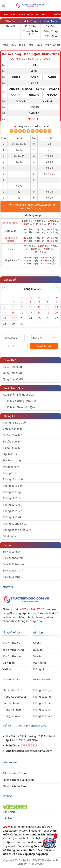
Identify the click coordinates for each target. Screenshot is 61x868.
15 (13, 313)
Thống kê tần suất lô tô (17, 530)
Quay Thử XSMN (13, 379)
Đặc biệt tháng (12, 460)
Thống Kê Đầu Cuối (15, 423)
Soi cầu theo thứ (13, 558)
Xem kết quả (44, 346)
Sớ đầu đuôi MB (13, 435)
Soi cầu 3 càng (12, 577)
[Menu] (3, 6)
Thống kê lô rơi (12, 505)
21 (5, 318)
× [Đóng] (55, 836)
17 (30, 313)
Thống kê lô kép (13, 511)
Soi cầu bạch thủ (13, 571)
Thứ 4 (22, 45)
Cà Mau (51, 26)
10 (30, 307)
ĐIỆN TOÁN (33, 14)
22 (13, 318)
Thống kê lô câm (13, 498)
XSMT (14, 14)
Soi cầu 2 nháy (12, 552)
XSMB (5, 14)
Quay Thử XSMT (13, 373)
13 (56, 307)
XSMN (22, 14)
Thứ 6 (39, 45)
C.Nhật (56, 45)
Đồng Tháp (51, 31)
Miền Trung (30, 21)
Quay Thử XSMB (13, 367)
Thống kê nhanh (13, 479)
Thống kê (9, 416)
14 (5, 313)
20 (56, 313)
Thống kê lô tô (12, 473)
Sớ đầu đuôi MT (12, 442)
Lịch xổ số (10, 280)
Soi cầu (8, 545)
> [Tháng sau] (56, 288)
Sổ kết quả (9, 536)
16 (22, 313)
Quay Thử (10, 360)
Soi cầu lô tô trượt (14, 564)
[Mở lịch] (27, 338)
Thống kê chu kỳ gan (16, 524)
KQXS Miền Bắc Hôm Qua (18, 395)
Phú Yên (30, 26)
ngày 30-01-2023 (39, 59)
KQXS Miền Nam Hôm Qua (19, 407)
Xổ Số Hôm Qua (13, 388)
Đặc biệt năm (11, 467)
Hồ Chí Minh (51, 36)
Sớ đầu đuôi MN (13, 448)
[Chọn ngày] (16, 338)
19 (48, 313)
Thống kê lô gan (13, 486)
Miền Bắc (10, 21)
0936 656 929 (29, 745)
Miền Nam (51, 21)
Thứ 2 (5, 45)
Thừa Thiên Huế (30, 32)
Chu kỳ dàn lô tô (13, 429)
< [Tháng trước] (5, 288)
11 (39, 307)
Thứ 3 (13, 45)
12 (48, 307)
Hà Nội (10, 26)
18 (39, 313)
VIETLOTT (47, 14)
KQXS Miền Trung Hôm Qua (20, 401)
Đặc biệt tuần (11, 454)
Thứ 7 (48, 45)
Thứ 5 (31, 45)
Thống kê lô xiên (13, 517)
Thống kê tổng (12, 492)
